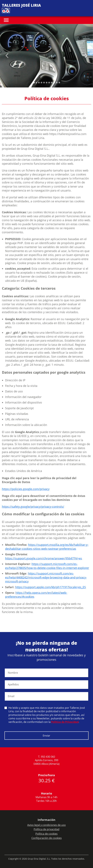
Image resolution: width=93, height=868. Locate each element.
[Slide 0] (34, 83)
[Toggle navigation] (6, 20)
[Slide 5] (47, 83)
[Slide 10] (59, 83)
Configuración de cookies (47, 838)
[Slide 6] (49, 83)
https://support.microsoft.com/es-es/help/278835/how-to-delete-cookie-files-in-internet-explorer (47, 566)
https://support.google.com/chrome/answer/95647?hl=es (44, 558)
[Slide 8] (54, 83)
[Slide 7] (52, 83)
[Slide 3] (41, 83)
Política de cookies (46, 834)
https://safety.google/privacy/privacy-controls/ (33, 507)
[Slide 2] (39, 83)
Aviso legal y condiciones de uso (46, 825)
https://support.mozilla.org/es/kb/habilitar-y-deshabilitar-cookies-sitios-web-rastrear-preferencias (47, 547)
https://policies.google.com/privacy (26, 489)
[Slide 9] (57, 83)
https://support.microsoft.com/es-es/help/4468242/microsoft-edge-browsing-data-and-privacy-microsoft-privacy (46, 577)
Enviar (46, 736)
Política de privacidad (46, 829)
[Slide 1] (36, 83)
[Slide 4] (44, 83)
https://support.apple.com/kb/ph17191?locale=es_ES (50, 587)
